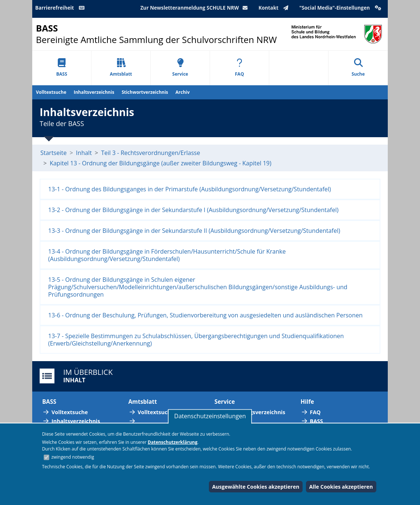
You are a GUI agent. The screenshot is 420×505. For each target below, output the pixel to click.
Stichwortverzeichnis (145, 92)
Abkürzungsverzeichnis (254, 412)
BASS (62, 68)
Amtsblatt (121, 68)
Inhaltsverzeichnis (94, 92)
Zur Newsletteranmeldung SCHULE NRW (196, 8)
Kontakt (275, 8)
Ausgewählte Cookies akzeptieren (256, 487)
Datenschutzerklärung (173, 442)
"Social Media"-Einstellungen (341, 8)
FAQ (239, 68)
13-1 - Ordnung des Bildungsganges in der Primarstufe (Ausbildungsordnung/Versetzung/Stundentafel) (190, 189)
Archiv (183, 92)
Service (180, 68)
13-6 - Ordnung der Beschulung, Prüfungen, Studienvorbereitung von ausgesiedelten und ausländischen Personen (205, 315)
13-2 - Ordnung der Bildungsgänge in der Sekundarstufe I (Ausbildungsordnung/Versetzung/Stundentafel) (193, 210)
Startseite (54, 153)
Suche (358, 68)
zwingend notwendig (73, 457)
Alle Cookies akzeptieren (341, 487)
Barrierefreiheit (61, 8)
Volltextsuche (51, 92)
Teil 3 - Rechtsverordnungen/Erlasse (151, 153)
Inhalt (84, 153)
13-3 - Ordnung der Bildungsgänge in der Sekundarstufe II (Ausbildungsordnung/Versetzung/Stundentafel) (194, 231)
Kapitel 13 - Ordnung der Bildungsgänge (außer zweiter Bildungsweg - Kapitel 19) (161, 163)
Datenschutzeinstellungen (210, 416)
